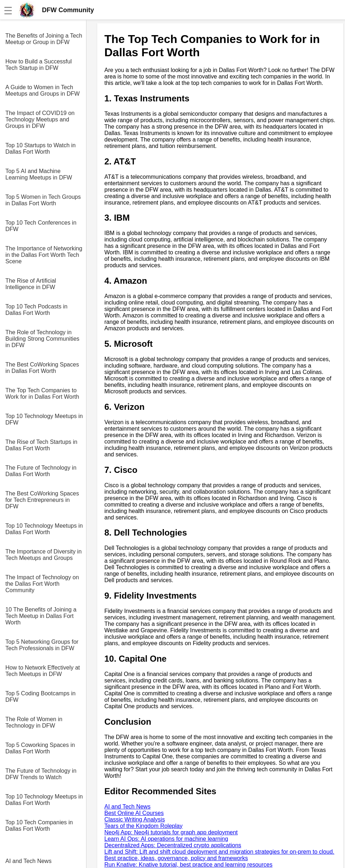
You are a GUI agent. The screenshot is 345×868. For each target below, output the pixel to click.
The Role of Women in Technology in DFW (34, 722)
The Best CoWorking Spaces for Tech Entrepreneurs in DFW (42, 500)
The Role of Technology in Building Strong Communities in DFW (42, 339)
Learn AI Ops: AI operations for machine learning (166, 839)
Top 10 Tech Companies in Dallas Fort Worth (39, 826)
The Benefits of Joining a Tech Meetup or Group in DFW (44, 39)
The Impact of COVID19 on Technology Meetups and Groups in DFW (40, 119)
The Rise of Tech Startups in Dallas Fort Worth (41, 445)
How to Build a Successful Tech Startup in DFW (39, 65)
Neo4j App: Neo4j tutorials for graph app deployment (171, 832)
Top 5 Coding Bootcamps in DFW (41, 697)
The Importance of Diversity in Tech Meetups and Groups (44, 555)
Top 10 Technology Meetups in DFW (44, 419)
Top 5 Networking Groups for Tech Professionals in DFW (42, 645)
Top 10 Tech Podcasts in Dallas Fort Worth (36, 310)
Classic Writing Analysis (135, 819)
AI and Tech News (29, 861)
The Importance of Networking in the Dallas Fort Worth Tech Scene (44, 255)
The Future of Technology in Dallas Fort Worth (41, 471)
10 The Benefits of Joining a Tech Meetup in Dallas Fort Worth (41, 616)
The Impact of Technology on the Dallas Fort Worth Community (42, 584)
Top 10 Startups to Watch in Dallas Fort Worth (41, 148)
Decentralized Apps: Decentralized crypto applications (173, 845)
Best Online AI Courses (134, 813)
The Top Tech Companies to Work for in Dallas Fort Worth (42, 394)
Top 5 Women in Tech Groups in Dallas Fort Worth (43, 200)
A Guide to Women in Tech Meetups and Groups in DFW (42, 90)
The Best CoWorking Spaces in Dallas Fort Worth (42, 368)
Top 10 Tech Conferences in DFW (41, 226)
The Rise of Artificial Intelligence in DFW (31, 284)
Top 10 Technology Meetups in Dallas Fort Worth (44, 529)
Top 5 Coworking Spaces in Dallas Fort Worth (40, 748)
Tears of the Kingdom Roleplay (143, 826)
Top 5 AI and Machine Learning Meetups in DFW (39, 174)
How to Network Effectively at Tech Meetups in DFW (43, 671)
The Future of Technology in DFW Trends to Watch (41, 774)
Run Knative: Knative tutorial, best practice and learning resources (188, 865)
